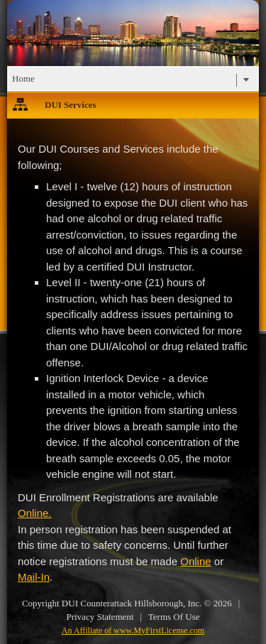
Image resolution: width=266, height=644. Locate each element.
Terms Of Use (174, 617)
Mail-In (34, 577)
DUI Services (71, 105)
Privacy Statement (100, 617)
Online (195, 561)
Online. (35, 513)
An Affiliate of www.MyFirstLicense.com (133, 631)
